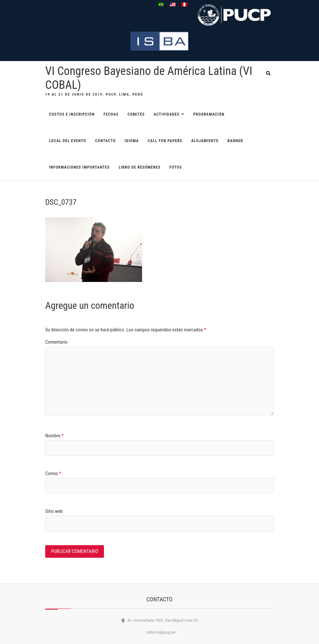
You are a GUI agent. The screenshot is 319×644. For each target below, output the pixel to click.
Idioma (132, 141)
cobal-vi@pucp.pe (160, 632)
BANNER (235, 141)
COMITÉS (136, 114)
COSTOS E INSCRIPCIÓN (72, 114)
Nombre (54, 436)
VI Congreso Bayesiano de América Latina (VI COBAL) (149, 78)
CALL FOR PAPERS (165, 141)
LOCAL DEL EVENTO (68, 141)
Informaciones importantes (79, 167)
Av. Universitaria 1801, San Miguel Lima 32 (160, 620)
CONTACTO (105, 141)
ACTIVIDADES (167, 114)
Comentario (56, 342)
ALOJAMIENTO (205, 141)
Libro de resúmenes (139, 167)
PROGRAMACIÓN (209, 114)
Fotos (176, 167)
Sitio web (54, 511)
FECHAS (111, 114)
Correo (53, 473)
